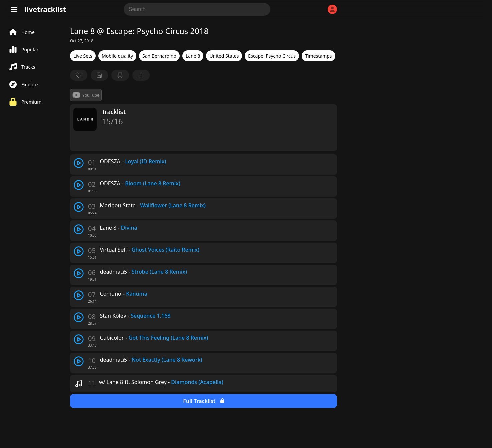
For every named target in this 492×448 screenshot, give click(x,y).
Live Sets (83, 56)
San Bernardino (159, 56)
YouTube (86, 95)
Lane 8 (193, 56)
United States (224, 56)
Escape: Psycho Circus (272, 56)
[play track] (79, 163)
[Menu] (14, 9)
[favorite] (79, 75)
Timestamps (318, 56)
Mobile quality (117, 56)
